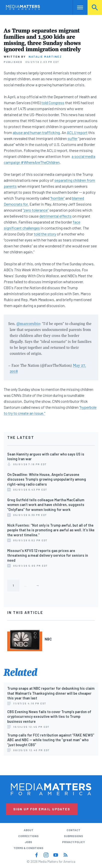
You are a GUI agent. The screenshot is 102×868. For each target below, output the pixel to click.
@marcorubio (28, 323)
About (29, 830)
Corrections (28, 836)
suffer (73, 138)
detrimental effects (55, 216)
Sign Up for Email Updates (42, 809)
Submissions (73, 836)
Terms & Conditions (28, 848)
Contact (73, 830)
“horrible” (57, 198)
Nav (76, 7)
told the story (45, 234)
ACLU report (77, 132)
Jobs (28, 842)
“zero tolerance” (36, 210)
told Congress (53, 103)
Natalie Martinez (45, 57)
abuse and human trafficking (36, 132)
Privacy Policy (73, 842)
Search (95, 7)
